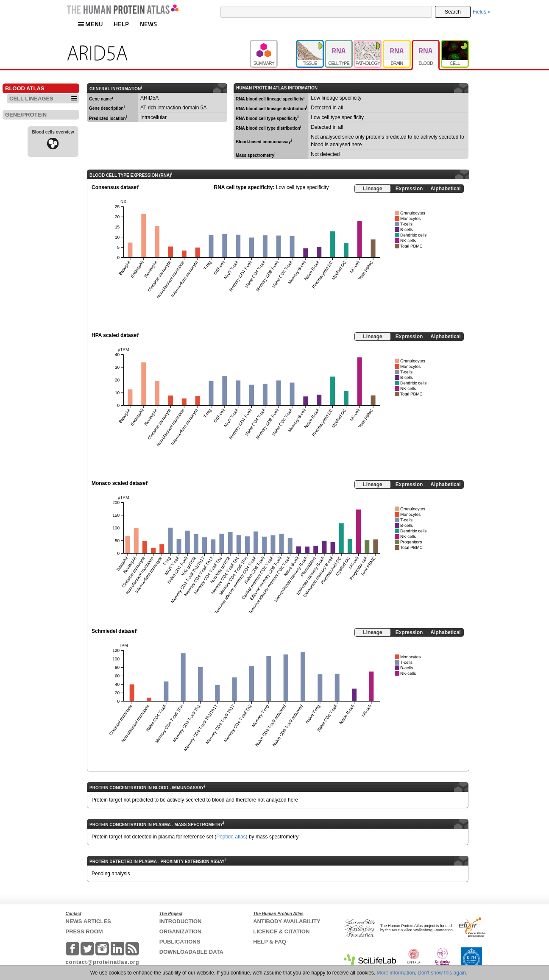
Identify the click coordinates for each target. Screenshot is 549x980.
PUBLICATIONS (180, 942)
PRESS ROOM (84, 931)
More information (396, 973)
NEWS (149, 24)
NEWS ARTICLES (88, 921)
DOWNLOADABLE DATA (191, 952)
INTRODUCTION (181, 921)
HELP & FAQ (270, 942)
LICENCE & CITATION (281, 931)
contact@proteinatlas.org (103, 962)
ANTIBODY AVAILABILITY (287, 921)
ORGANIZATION (180, 931)
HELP (121, 24)
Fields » (482, 12)
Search (453, 12)
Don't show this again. (442, 973)
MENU (90, 24)
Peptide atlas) (232, 837)
